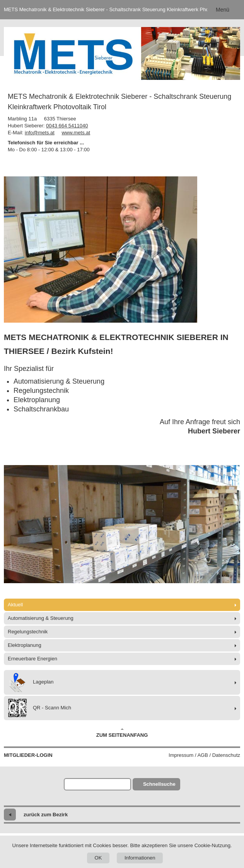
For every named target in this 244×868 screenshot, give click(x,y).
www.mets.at (76, 133)
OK (98, 858)
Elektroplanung (25, 645)
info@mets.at (40, 133)
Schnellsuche (159, 784)
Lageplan (31, 682)
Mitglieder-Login (28, 755)
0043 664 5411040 (67, 126)
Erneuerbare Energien (32, 659)
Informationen (140, 858)
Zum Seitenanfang (122, 733)
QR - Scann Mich (39, 708)
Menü (223, 10)
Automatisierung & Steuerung (41, 618)
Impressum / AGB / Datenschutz (204, 755)
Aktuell (15, 605)
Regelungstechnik (28, 632)
